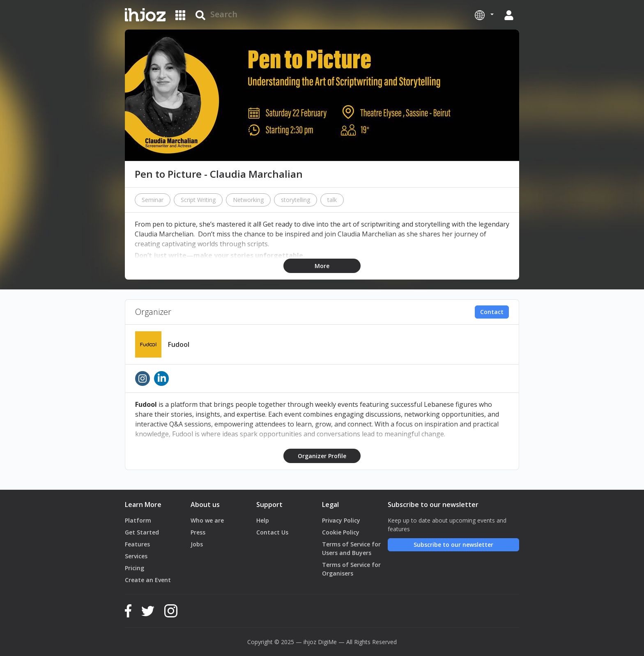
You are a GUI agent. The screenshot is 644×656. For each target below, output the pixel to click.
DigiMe (327, 642)
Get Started (142, 532)
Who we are (207, 520)
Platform (138, 520)
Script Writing (198, 200)
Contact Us (272, 532)
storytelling (296, 200)
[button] (484, 15)
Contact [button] (492, 312)
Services (136, 556)
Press (198, 532)
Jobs (197, 544)
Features (137, 544)
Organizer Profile (322, 456)
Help (263, 520)
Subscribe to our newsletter (453, 545)
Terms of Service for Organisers (351, 569)
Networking (248, 200)
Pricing (135, 568)
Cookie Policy (341, 532)
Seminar (153, 200)
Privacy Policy (341, 520)
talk (332, 200)
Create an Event (148, 580)
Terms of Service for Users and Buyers (351, 548)
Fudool (179, 344)
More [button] (322, 266)
